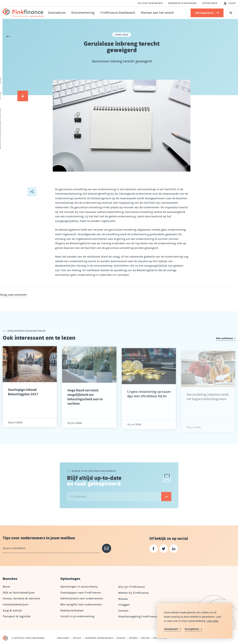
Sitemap (133, 638)
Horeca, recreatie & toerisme (21, 598)
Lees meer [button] (213, 621)
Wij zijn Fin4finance (150, 3)
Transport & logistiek (17, 616)
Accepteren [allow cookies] (192, 629)
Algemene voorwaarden (99, 638)
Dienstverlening (83, 13)
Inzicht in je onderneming (77, 616)
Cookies (121, 638)
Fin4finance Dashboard (118, 13)
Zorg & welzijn (12, 610)
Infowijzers (210, 3)
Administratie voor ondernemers (82, 598)
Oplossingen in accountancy (79, 587)
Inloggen (124, 605)
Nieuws (123, 599)
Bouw (6, 587)
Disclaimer (63, 638)
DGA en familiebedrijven (19, 593)
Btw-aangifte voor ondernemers (81, 604)
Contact (123, 611)
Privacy (77, 638)
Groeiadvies (57, 13)
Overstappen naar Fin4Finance (81, 593)
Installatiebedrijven (16, 604)
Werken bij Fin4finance (182, 3)
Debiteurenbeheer (72, 610)
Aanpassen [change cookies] (171, 629)
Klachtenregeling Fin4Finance (138, 616)
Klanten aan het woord (157, 13)
